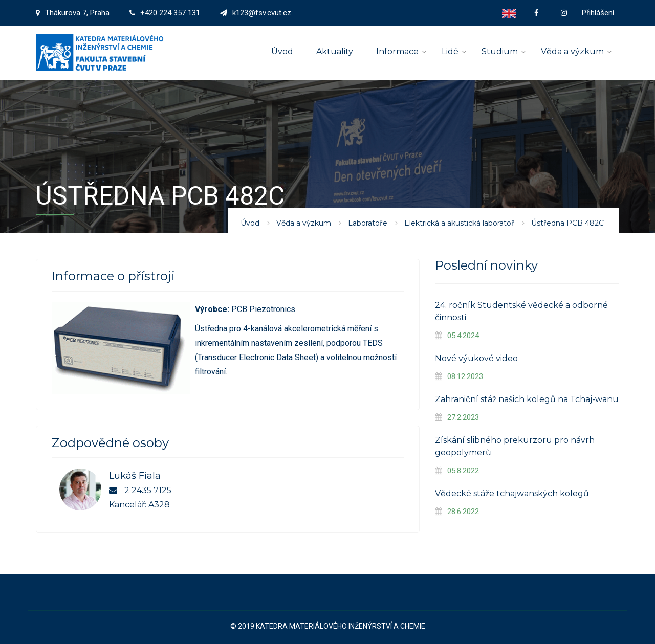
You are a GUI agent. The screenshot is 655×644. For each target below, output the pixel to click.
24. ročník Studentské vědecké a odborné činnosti (521, 311)
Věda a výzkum (572, 51)
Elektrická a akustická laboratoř (459, 223)
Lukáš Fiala (135, 476)
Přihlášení (598, 13)
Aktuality (335, 51)
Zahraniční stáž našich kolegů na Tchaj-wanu (527, 399)
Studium (500, 51)
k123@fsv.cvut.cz (262, 13)
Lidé (450, 51)
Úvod (282, 51)
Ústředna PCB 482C (567, 223)
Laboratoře (368, 223)
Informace (397, 51)
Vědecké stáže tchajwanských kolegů (512, 493)
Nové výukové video (476, 358)
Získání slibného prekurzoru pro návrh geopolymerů (515, 446)
